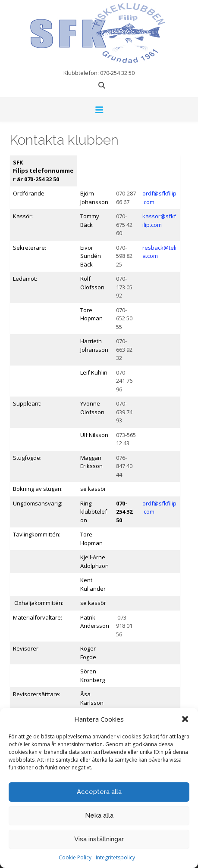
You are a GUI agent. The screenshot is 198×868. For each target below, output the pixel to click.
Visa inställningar (99, 839)
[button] (185, 719)
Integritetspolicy (115, 857)
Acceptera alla (99, 792)
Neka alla (99, 815)
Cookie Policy (75, 857)
